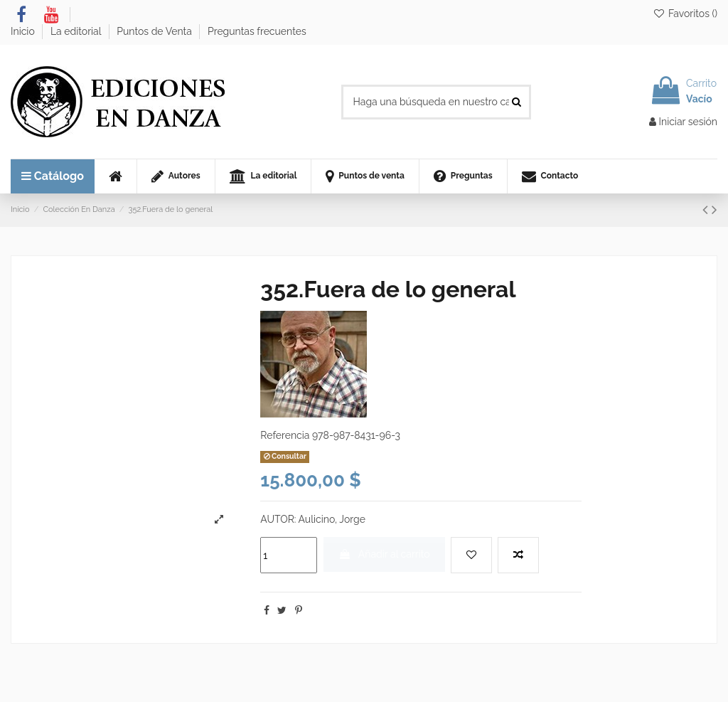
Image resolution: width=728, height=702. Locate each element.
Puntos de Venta (155, 31)
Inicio (24, 31)
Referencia (285, 435)
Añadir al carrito (384, 554)
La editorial (77, 31)
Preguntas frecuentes (257, 31)
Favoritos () (685, 14)
